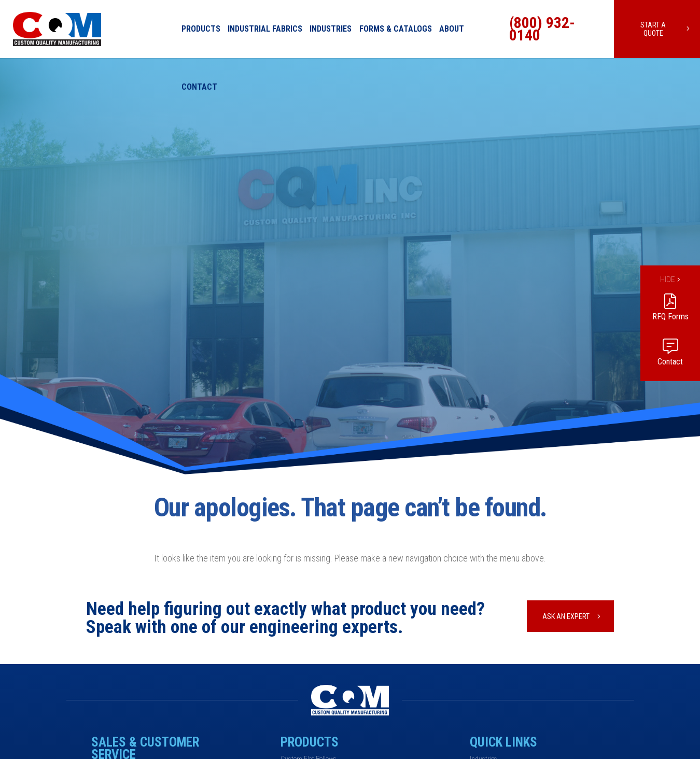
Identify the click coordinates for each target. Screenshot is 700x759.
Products (201, 29)
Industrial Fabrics (265, 29)
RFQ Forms (670, 317)
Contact (199, 87)
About (452, 29)
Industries (331, 29)
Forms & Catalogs (396, 29)
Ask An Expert (566, 616)
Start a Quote (653, 29)
